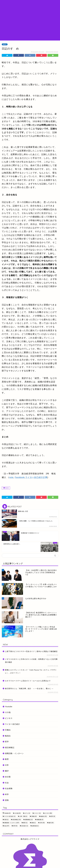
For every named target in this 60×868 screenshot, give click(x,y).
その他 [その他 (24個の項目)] (18, 813)
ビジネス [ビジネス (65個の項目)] (48, 813)
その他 (8, 712)
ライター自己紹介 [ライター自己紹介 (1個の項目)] (10, 816)
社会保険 (9, 788)
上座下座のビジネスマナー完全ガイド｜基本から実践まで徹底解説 (31, 651)
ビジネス (9, 718)
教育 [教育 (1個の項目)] (25, 823)
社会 (7, 783)
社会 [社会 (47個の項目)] (7, 826)
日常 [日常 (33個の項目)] (42, 823)
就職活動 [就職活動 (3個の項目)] (40, 820)
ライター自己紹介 (12, 724)
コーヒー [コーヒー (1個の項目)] (37, 813)
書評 (7, 771)
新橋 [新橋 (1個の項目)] (34, 823)
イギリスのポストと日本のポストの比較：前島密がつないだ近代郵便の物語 (31, 661)
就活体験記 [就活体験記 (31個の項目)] (17, 820)
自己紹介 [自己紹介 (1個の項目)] (25, 826)
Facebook (20, 477)
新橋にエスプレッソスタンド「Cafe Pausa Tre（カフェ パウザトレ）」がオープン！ (31, 671)
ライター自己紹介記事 (36, 477)
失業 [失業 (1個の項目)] (6, 820)
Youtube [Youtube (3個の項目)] (7, 813)
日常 (7, 765)
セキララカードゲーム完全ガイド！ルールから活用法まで (28, 681)
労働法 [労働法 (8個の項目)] (34, 816)
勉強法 (5, 44)
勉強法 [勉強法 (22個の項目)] (44, 816)
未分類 (8, 777)
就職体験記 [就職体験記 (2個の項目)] (29, 820)
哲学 (7, 742)
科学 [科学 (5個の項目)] (15, 826)
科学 (7, 794)
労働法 (8, 730)
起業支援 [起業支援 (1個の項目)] (35, 826)
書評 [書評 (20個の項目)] (51, 823)
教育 (7, 759)
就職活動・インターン (14, 753)
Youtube (9, 707)
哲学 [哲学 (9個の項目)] (53, 816)
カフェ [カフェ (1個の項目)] (27, 813)
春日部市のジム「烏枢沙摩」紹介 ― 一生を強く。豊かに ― (29, 689)
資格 (7, 800)
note (11, 477)
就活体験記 (10, 747)
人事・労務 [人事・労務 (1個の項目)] (23, 816)
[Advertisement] (30, 23)
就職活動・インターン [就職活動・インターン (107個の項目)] (12, 823)
